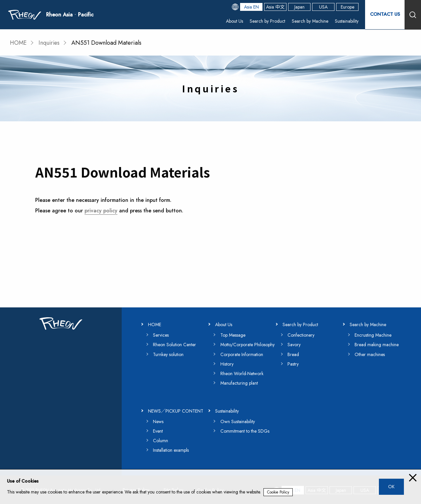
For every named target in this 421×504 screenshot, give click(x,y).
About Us (235, 21)
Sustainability (347, 21)
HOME (19, 43)
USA (323, 7)
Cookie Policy (278, 492)
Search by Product (267, 21)
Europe (347, 7)
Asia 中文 (275, 7)
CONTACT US (385, 15)
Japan (299, 7)
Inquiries (50, 43)
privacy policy (101, 210)
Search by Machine (310, 21)
